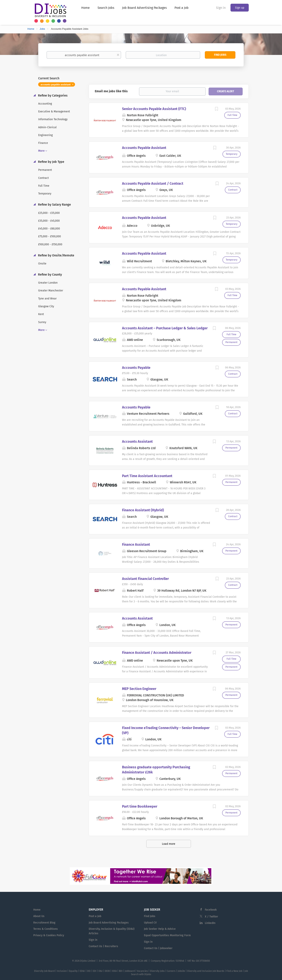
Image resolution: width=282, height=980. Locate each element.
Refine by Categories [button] (52, 95)
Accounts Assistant (137, 442)
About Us (39, 916)
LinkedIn (210, 923)
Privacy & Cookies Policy (49, 935)
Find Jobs (220, 55)
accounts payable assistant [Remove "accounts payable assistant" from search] (56, 85)
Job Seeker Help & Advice (160, 929)
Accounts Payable (136, 368)
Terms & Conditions (46, 929)
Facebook (211, 910)
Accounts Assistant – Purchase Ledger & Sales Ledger (165, 328)
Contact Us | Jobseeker (158, 948)
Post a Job (95, 916)
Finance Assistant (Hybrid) (143, 510)
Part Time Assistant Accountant (147, 476)
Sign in (221, 8)
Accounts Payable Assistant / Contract (153, 184)
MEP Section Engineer (139, 689)
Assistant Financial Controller (145, 579)
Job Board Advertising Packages (109, 923)
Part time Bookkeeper (140, 806)
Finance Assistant (136, 545)
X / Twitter (211, 917)
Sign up (240, 8)
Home (31, 29)
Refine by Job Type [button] (51, 162)
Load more (169, 844)
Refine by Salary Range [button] (54, 205)
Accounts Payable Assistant (144, 148)
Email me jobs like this (111, 91)
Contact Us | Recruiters (103, 946)
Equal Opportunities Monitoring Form (167, 935)
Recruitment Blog (44, 923)
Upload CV (150, 923)
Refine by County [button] (50, 275)
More (41, 151)
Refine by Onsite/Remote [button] (56, 255)
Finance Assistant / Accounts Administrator (157, 653)
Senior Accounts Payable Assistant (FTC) (154, 109)
